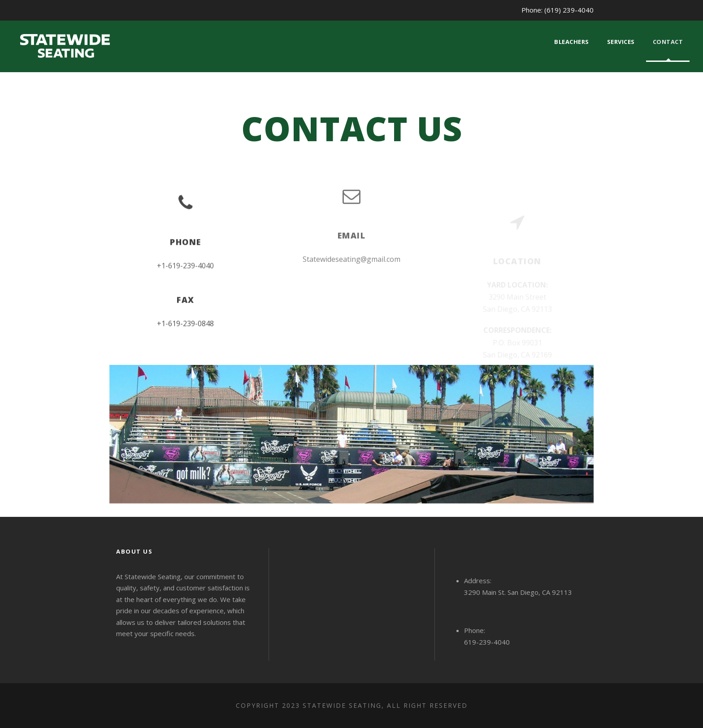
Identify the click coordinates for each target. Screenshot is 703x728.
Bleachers (572, 42)
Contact (668, 42)
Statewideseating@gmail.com (351, 253)
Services (621, 42)
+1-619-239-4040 (185, 267)
